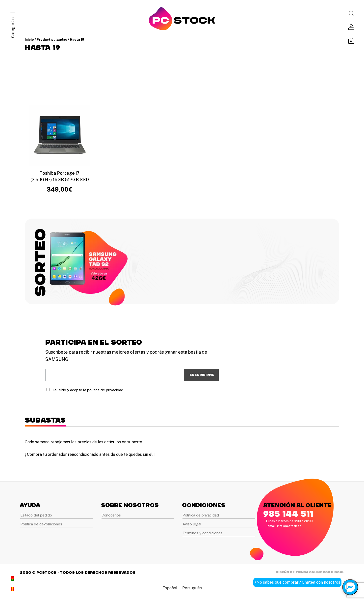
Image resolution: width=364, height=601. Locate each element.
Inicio (29, 40)
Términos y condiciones (203, 533)
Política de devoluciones (41, 524)
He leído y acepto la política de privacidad (87, 390)
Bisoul (338, 572)
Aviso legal (192, 524)
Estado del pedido (36, 515)
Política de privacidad (201, 515)
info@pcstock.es (289, 526)
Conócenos (111, 515)
